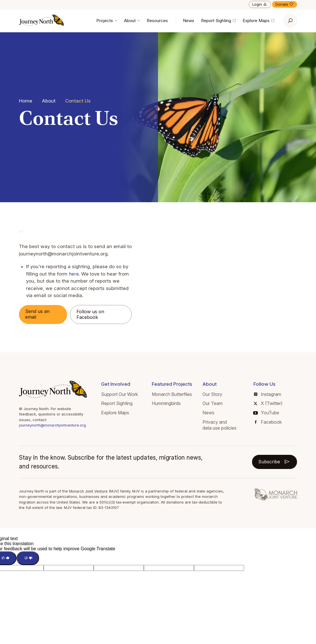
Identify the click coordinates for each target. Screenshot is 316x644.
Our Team (214, 404)
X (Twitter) (269, 404)
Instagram (268, 394)
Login (260, 4)
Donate (285, 4)
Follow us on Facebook (92, 315)
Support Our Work (122, 394)
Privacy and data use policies (221, 425)
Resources (157, 21)
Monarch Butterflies (174, 394)
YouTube (267, 413)
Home (26, 101)
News (189, 21)
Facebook (269, 422)
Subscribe (274, 462)
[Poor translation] (29, 559)
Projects (107, 21)
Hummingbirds (168, 404)
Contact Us (78, 101)
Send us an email (39, 314)
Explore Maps (259, 21)
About (132, 21)
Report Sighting (218, 21)
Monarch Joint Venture (89, 491)
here (74, 274)
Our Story (214, 394)
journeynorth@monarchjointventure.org (54, 426)
